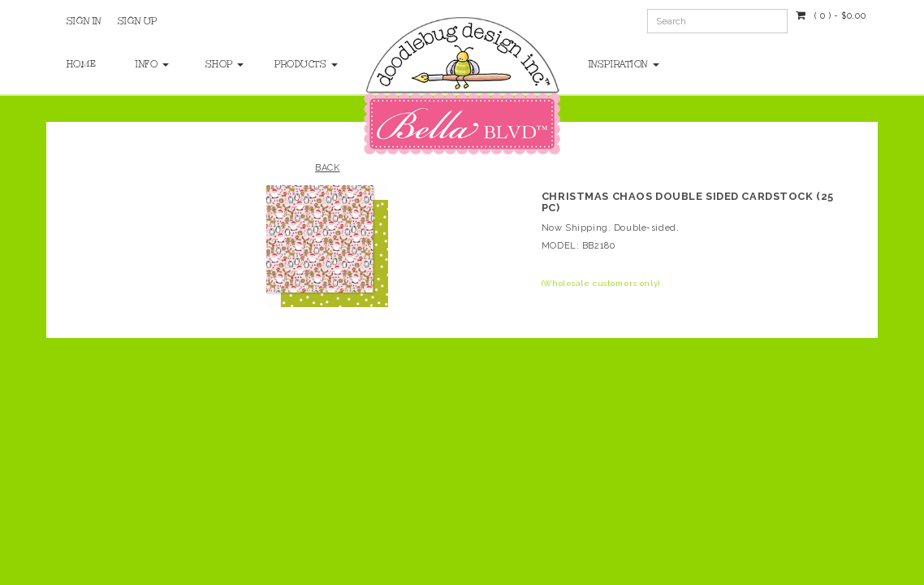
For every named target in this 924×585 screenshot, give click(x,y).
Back (327, 168)
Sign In (84, 21)
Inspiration (624, 64)
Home (81, 64)
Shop (224, 64)
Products (293, 64)
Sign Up (138, 21)
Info (152, 64)
